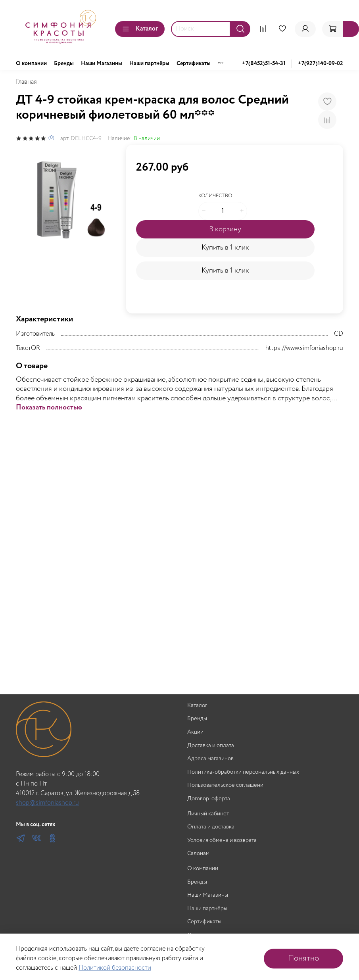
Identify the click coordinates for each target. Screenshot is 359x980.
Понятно (303, 958)
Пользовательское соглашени (225, 785)
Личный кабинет (208, 814)
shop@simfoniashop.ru (47, 803)
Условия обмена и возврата (222, 841)
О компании (31, 63)
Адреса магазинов (210, 759)
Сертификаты (194, 63)
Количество (215, 196)
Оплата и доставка (211, 827)
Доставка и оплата (211, 746)
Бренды (64, 63)
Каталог (140, 29)
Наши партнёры (149, 63)
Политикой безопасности (115, 968)
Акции (195, 732)
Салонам (198, 854)
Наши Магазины (102, 63)
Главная (26, 82)
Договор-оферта (209, 799)
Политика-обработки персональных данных (243, 772)
